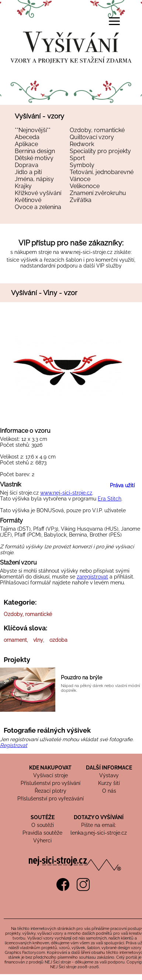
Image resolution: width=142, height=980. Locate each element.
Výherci (42, 841)
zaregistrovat (92, 577)
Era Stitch (110, 499)
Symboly (82, 165)
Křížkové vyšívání (38, 193)
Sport (77, 158)
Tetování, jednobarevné (102, 172)
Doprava (27, 165)
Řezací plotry (51, 791)
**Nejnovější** (33, 130)
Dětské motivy (34, 158)
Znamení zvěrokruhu (98, 193)
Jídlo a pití (28, 172)
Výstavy (109, 775)
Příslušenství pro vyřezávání (51, 799)
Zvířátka (81, 200)
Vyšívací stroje (51, 775)
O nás (109, 791)
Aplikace (26, 144)
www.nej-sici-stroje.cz (86, 252)
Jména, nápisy (34, 179)
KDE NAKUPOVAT (50, 768)
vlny (38, 640)
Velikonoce (85, 186)
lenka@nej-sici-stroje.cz (99, 833)
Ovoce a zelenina (38, 207)
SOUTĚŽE (43, 817)
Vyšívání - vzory (39, 116)
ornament (15, 640)
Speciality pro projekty (100, 151)
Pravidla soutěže (42, 833)
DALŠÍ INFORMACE (109, 768)
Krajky (23, 186)
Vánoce (80, 179)
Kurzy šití (109, 783)
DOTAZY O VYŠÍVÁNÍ (99, 817)
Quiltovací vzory (92, 137)
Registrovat (14, 745)
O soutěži (43, 825)
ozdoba (58, 640)
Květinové (28, 200)
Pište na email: (99, 825)
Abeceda (27, 137)
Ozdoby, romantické (97, 130)
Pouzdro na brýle (82, 677)
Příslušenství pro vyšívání (51, 783)
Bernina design (35, 151)
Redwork (82, 144)
